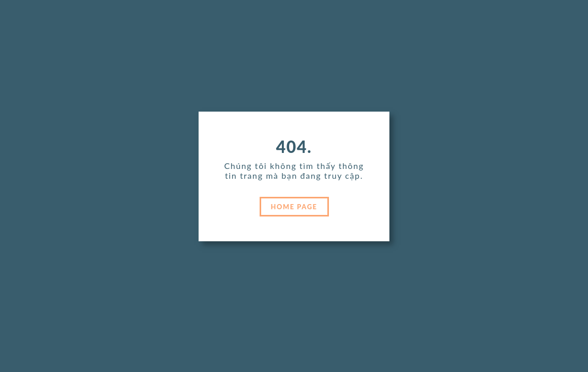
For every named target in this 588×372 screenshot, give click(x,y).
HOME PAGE (294, 207)
